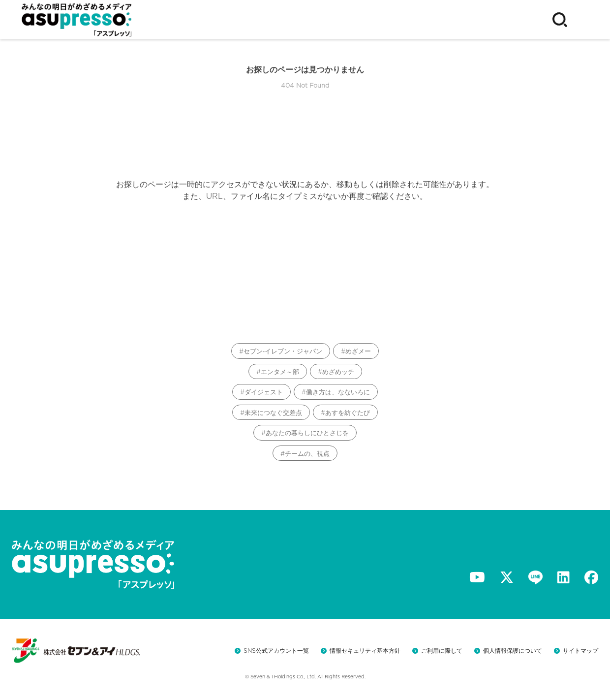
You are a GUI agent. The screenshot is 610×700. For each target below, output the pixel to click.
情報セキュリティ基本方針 (365, 651)
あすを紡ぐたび (348, 413)
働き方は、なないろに (338, 392)
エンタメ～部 (280, 372)
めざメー (358, 351)
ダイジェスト (264, 392)
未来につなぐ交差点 (273, 413)
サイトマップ (580, 651)
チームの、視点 (307, 454)
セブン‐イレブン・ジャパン (283, 351)
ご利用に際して (442, 651)
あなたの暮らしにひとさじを (307, 433)
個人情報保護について (513, 651)
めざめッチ (338, 372)
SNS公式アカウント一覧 (276, 651)
